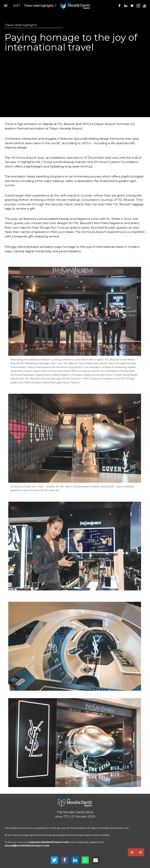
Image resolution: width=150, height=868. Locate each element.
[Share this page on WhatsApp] (85, 860)
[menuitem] (120, 6)
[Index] (6, 6)
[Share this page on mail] (96, 860)
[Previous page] (132, 852)
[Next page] (140, 852)
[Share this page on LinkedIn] (75, 860)
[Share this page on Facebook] (65, 860)
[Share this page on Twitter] (54, 860)
